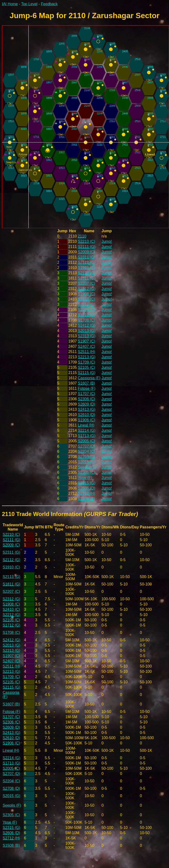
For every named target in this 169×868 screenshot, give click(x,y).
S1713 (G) (87, 436)
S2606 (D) (87, 488)
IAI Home (10, 4)
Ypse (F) (85, 478)
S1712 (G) (87, 315)
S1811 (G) (87, 278)
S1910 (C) (87, 268)
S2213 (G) (87, 357)
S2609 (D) (87, 404)
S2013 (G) (87, 331)
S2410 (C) (87, 299)
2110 (82, 236)
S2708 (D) (87, 457)
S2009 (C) (87, 252)
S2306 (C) (87, 399)
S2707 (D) (87, 446)
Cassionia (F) (89, 378)
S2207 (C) (87, 283)
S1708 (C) (87, 320)
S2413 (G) (87, 409)
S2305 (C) (87, 472)
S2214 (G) (87, 430)
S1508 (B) (86, 499)
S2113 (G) (87, 273)
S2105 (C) (87, 367)
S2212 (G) (87, 304)
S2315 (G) (87, 483)
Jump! (107, 241)
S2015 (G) (87, 462)
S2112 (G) (87, 262)
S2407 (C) (87, 346)
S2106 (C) (87, 310)
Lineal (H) (86, 425)
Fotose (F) (87, 388)
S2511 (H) (87, 352)
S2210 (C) (87, 241)
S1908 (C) (87, 294)
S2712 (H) (87, 493)
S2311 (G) (87, 257)
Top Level (29, 4)
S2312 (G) (87, 289)
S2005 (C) (87, 441)
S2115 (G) (87, 373)
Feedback (49, 4)
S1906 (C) (87, 420)
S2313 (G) (87, 336)
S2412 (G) (87, 325)
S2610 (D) (87, 415)
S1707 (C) (87, 394)
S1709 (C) (87, 362)
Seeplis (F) (87, 467)
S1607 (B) (86, 383)
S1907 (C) (87, 341)
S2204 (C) (87, 451)
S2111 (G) (87, 247)
